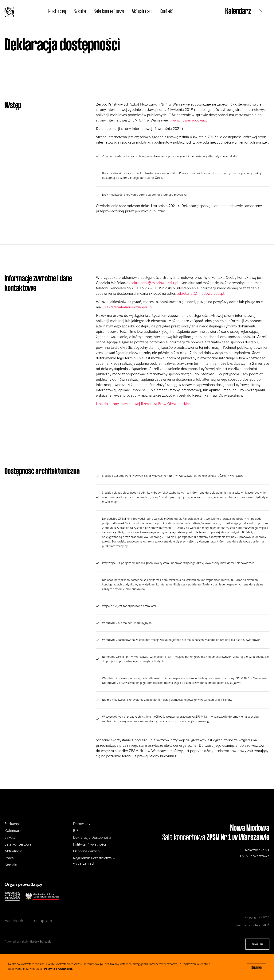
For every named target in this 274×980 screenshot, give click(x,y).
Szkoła (80, 12)
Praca (9, 858)
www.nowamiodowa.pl (190, 120)
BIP (76, 831)
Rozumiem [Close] (257, 968)
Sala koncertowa (109, 12)
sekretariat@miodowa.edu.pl (155, 283)
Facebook (14, 921)
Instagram (42, 921)
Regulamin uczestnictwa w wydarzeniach (94, 861)
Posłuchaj (57, 12)
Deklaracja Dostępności (92, 838)
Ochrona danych (86, 851)
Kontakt (167, 12)
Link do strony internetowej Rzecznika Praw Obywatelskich (143, 404)
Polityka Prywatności (90, 844)
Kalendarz (244, 12)
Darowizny (82, 824)
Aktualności (142, 12)
